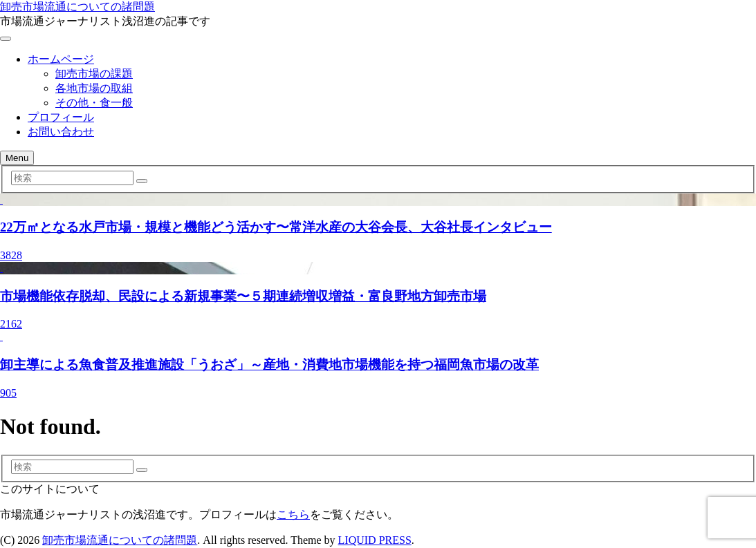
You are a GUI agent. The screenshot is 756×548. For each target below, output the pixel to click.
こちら (293, 514)
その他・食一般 (94, 103)
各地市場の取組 (94, 88)
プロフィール (61, 117)
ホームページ (61, 59)
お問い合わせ (61, 132)
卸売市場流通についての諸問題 (77, 7)
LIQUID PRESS (375, 540)
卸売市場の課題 (94, 74)
